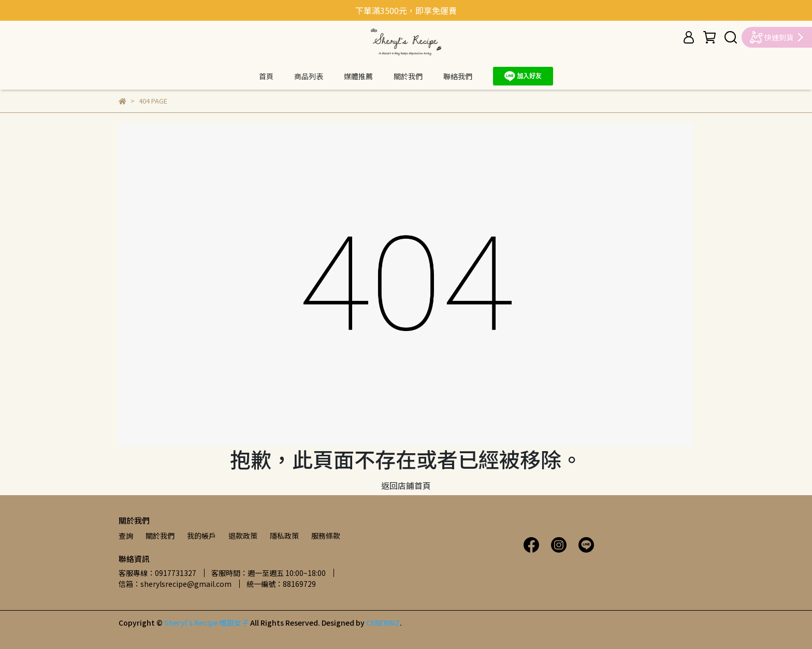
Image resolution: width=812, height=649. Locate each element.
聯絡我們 (458, 76)
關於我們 (408, 76)
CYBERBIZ (383, 623)
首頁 (266, 76)
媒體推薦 (358, 76)
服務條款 (326, 536)
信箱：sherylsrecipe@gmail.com (175, 584)
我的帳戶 (201, 536)
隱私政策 (284, 536)
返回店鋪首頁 (406, 485)
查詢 (126, 536)
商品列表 (309, 76)
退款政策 (243, 536)
